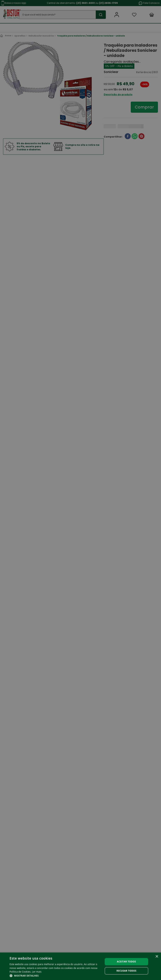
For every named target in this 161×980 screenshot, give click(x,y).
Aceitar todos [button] (127, 962)
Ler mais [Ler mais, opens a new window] (37, 972)
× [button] (157, 957)
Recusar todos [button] (126, 971)
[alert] (80, 490)
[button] (55, 975)
